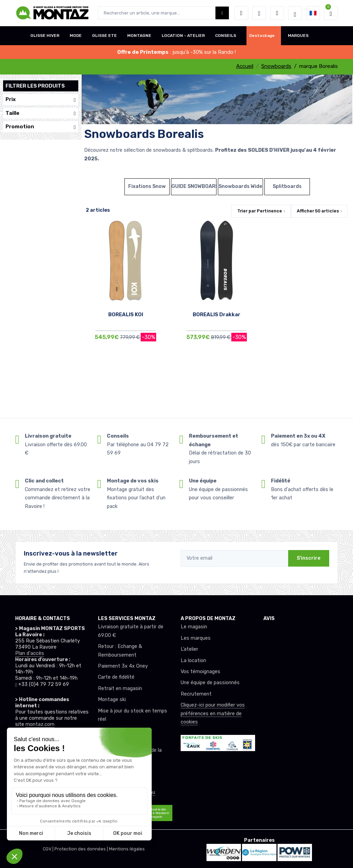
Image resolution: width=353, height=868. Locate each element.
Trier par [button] (260, 211)
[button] (241, 13)
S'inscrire (309, 558)
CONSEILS (226, 36)
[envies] (259, 13)
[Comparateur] (277, 13)
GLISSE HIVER (45, 36)
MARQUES (298, 36)
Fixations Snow (147, 186)
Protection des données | (82, 849)
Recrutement (196, 694)
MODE (76, 36)
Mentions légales (127, 849)
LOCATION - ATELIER (183, 36)
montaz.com (40, 724)
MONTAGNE (139, 36)
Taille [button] (41, 113)
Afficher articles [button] (318, 211)
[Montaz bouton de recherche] (222, 13)
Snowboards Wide (240, 186)
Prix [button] (41, 99)
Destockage (262, 36)
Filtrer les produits (35, 86)
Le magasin (194, 627)
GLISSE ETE (104, 36)
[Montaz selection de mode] (295, 13)
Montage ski (112, 700)
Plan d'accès (30, 653)
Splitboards (287, 186)
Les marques (196, 638)
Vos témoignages (200, 672)
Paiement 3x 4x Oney (123, 666)
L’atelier (189, 649)
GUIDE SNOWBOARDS (194, 186)
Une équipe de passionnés (210, 683)
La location (193, 661)
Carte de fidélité (116, 677)
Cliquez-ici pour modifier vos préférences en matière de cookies (213, 714)
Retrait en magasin (120, 689)
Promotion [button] (41, 127)
